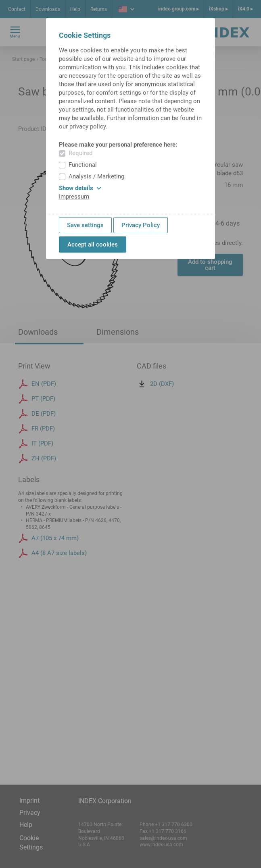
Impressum (74, 197)
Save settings (85, 225)
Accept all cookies (93, 244)
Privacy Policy (141, 225)
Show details (80, 188)
